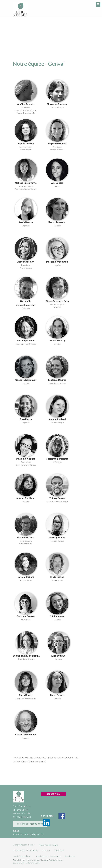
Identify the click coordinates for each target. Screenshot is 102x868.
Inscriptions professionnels (48, 856)
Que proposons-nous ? (24, 845)
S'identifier (59, 850)
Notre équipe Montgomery (25, 850)
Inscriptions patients (22, 856)
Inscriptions (70, 856)
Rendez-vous (53, 794)
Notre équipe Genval (49, 845)
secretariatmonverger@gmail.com (28, 834)
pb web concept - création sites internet (26, 863)
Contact (46, 850)
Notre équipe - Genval (39, 64)
